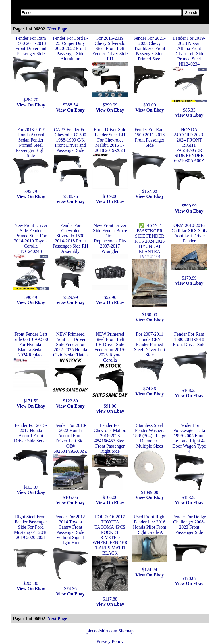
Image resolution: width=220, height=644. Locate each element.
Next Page (57, 29)
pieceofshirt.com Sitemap (110, 631)
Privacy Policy (110, 641)
